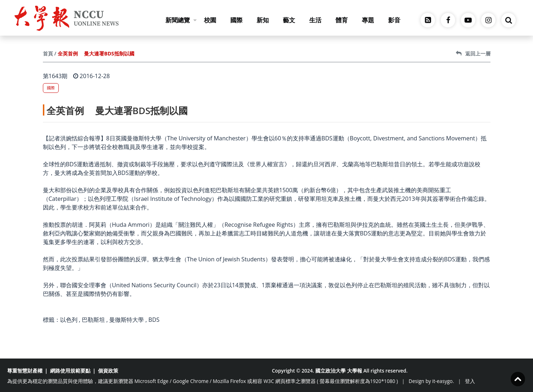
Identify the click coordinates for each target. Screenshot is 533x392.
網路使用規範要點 (70, 371)
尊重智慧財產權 (25, 371)
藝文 (289, 20)
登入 (470, 381)
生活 (315, 20)
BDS (154, 320)
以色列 (69, 320)
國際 (236, 20)
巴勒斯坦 (93, 320)
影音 (394, 20)
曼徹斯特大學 (126, 320)
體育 (342, 20)
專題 (368, 20)
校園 (210, 20)
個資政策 (108, 371)
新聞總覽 (181, 20)
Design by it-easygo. (431, 381)
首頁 (48, 53)
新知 (263, 20)
